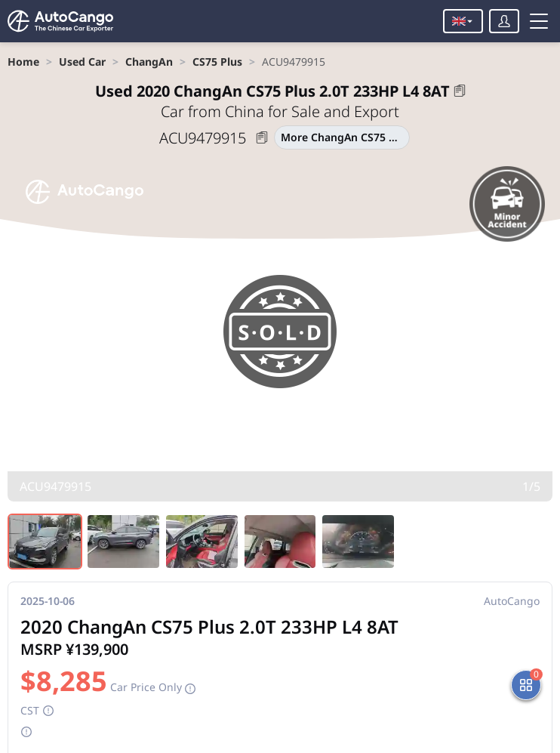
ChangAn (149, 62)
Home (23, 62)
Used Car (82, 62)
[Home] (60, 21)
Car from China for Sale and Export (280, 111)
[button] (460, 91)
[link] (23, 62)
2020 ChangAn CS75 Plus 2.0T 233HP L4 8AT (272, 91)
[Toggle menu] (539, 21)
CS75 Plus (217, 62)
